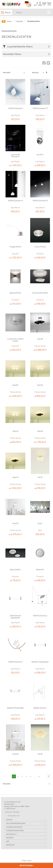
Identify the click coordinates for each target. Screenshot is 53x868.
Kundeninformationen (15, 831)
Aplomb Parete (15, 293)
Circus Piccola (40, 247)
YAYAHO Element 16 (40, 201)
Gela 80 (15, 385)
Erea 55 (15, 523)
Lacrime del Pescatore (15, 156)
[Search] (49, 12)
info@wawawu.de (14, 816)
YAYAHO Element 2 (40, 616)
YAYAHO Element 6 (15, 108)
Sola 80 (40, 339)
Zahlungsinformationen (16, 823)
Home (9, 21)
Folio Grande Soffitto (40, 293)
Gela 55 (40, 385)
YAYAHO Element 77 (40, 108)
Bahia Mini (40, 570)
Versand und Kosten (14, 827)
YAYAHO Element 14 (15, 201)
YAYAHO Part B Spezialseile (15, 617)
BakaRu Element (40, 708)
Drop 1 (40, 523)
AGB (8, 841)
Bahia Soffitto (15, 570)
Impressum (10, 845)
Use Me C (40, 154)
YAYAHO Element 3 (15, 662)
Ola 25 (40, 477)
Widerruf (10, 838)
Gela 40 (15, 431)
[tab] (27, 46)
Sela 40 (15, 477)
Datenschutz (11, 834)
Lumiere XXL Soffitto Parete (15, 340)
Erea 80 (15, 754)
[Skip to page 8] (35, 776)
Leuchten (20, 21)
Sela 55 (40, 431)
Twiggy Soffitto (15, 247)
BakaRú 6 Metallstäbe (15, 708)
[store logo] (11, 4)
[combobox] (31, 12)
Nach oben (26, 860)
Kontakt (9, 820)
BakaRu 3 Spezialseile (40, 662)
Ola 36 (40, 754)
